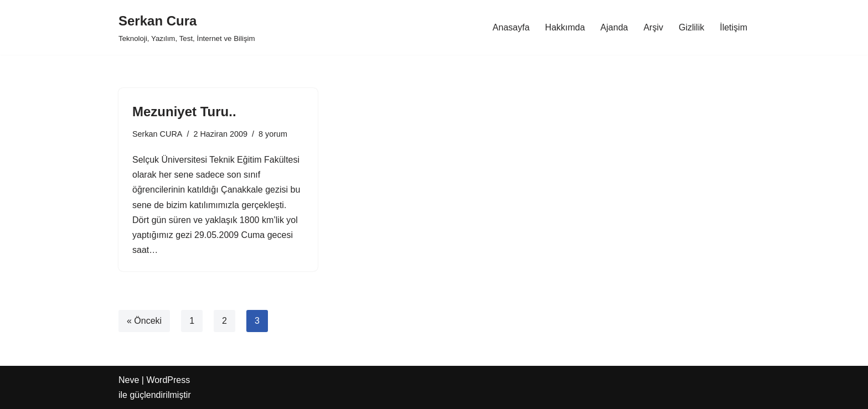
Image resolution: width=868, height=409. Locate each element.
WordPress (168, 380)
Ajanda (614, 27)
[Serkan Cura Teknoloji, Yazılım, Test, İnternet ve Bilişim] (187, 27)
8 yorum (273, 134)
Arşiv (653, 27)
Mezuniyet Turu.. (184, 112)
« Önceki (144, 321)
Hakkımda (565, 27)
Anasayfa (511, 27)
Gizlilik (691, 27)
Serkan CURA (157, 134)
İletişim (733, 27)
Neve (129, 380)
